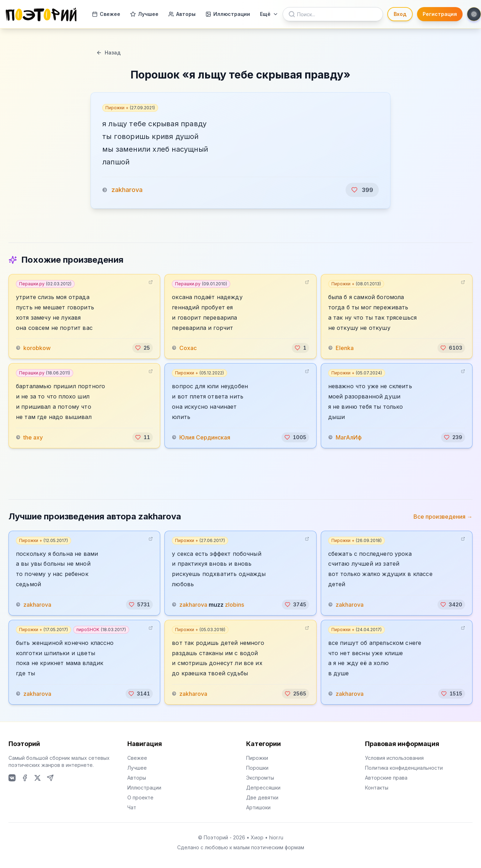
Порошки (257, 768)
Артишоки (258, 807)
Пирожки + (130, 108)
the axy (33, 437)
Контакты (377, 788)
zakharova (127, 190)
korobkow (37, 348)
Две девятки (262, 797)
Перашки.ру (45, 284)
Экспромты (260, 778)
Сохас (188, 348)
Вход (400, 14)
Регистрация (440, 14)
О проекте (140, 797)
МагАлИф (349, 437)
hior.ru (276, 837)
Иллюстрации (228, 14)
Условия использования (394, 758)
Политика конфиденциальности (404, 768)
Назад (108, 53)
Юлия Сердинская (205, 437)
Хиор (257, 837)
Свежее (106, 14)
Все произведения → (443, 517)
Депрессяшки (263, 788)
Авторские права (386, 778)
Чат (132, 807)
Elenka (345, 348)
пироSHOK (101, 630)
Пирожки (257, 758)
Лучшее (144, 14)
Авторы (182, 14)
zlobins (234, 605)
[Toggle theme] (474, 14)
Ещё (269, 14)
